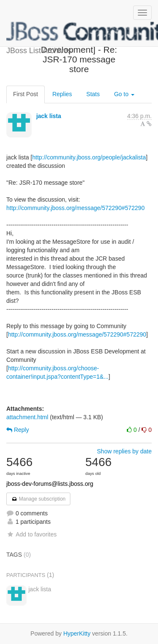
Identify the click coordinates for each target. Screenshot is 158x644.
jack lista (49, 116)
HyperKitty (77, 633)
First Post (25, 94)
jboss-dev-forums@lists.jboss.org (50, 484)
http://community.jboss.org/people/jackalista (89, 157)
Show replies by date (124, 451)
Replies (62, 94)
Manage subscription (38, 499)
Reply (18, 430)
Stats (93, 94)
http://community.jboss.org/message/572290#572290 (75, 208)
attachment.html (27, 417)
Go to (124, 94)
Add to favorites (31, 534)
